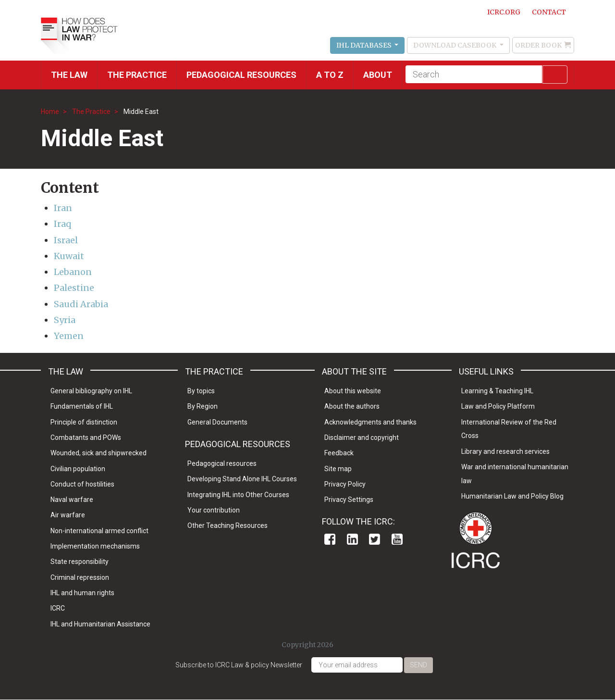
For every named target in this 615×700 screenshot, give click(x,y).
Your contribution (214, 510)
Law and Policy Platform (498, 406)
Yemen (69, 336)
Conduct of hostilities (82, 484)
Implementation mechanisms (95, 546)
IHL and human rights (82, 593)
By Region (203, 406)
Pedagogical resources (241, 75)
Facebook (330, 539)
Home (50, 112)
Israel (66, 240)
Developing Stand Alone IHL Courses (242, 479)
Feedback (339, 453)
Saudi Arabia (81, 304)
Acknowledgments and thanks (370, 422)
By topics (201, 391)
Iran (63, 208)
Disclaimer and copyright (362, 437)
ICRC (58, 608)
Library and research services (505, 451)
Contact (549, 12)
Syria (65, 320)
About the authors (352, 406)
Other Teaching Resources (228, 525)
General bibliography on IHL (91, 391)
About (378, 75)
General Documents (217, 422)
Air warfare (68, 515)
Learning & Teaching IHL (497, 391)
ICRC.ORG (504, 12)
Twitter (375, 539)
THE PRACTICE (137, 75)
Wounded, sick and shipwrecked (98, 453)
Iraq (62, 224)
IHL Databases (365, 45)
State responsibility (80, 562)
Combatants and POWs (86, 437)
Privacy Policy (345, 484)
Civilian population (78, 469)
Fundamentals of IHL (82, 406)
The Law (69, 75)
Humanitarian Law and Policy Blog (512, 496)
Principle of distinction (84, 422)
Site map (338, 469)
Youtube (397, 539)
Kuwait (69, 256)
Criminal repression (80, 577)
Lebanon (73, 272)
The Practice (91, 112)
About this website (353, 391)
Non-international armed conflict (99, 531)
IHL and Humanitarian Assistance (100, 624)
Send (418, 665)
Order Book (538, 45)
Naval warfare (72, 500)
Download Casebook (455, 45)
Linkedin (352, 539)
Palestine (74, 288)
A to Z (330, 75)
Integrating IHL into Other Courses (238, 495)
